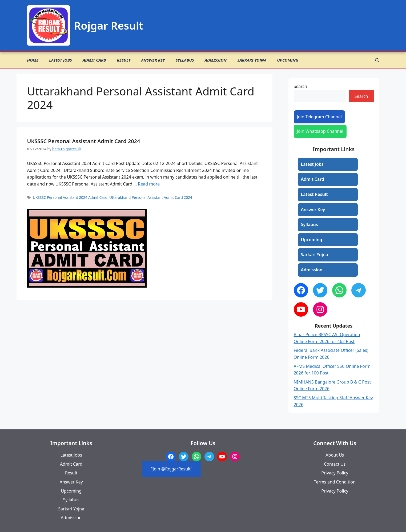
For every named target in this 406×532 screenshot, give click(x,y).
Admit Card (94, 60)
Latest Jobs (61, 60)
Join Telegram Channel (319, 117)
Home (33, 60)
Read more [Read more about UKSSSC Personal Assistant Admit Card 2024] (149, 184)
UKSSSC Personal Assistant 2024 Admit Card (70, 197)
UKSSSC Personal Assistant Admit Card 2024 (84, 141)
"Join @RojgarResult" (172, 469)
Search (301, 86)
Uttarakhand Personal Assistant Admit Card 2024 (151, 197)
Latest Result (314, 194)
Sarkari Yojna (252, 60)
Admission (216, 60)
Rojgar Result (109, 25)
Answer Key (153, 60)
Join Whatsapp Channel (320, 131)
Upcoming (288, 60)
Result (124, 60)
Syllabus (185, 60)
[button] (377, 60)
